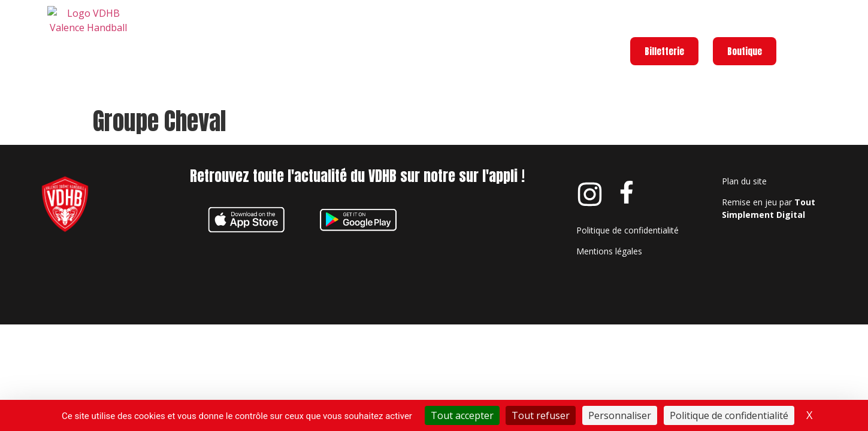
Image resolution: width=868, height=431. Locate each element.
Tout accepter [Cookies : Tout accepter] (462, 415)
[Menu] (800, 38)
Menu (837, 36)
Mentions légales (609, 251)
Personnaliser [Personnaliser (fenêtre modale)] (620, 415)
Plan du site (744, 181)
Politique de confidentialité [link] (729, 415)
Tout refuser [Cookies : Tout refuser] (541, 415)
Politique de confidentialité (627, 230)
